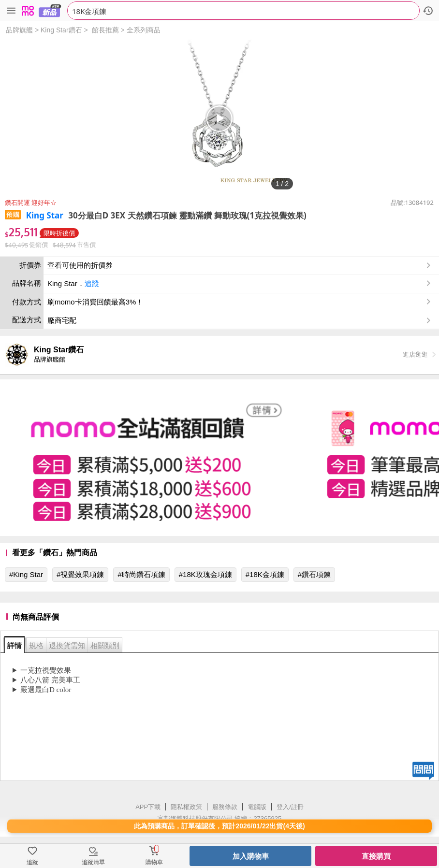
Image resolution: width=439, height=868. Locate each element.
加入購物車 (251, 856)
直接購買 (376, 856)
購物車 (154, 862)
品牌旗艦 (19, 30)
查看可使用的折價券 (240, 265)
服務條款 (225, 807)
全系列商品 (144, 30)
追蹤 (92, 283)
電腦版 (257, 807)
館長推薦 (105, 30)
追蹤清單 (93, 862)
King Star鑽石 (61, 30)
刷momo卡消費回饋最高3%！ (95, 302)
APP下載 (148, 807)
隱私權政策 (186, 807)
